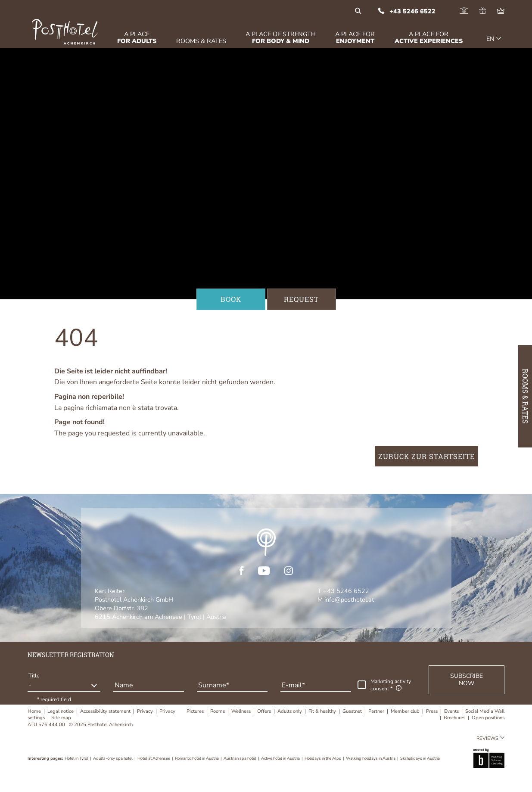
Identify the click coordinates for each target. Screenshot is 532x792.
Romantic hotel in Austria (197, 758)
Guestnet (353, 711)
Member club (406, 711)
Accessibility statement (106, 711)
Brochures (455, 718)
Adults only (290, 711)
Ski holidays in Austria (420, 758)
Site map (61, 718)
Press (432, 711)
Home (35, 711)
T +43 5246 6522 (343, 591)
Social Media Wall (485, 711)
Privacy (146, 711)
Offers (265, 711)
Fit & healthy (323, 711)
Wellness (242, 711)
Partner (377, 711)
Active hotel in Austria (281, 758)
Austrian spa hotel (240, 758)
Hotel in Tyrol (77, 758)
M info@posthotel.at (346, 599)
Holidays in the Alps (323, 758)
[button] (467, 680)
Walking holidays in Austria (371, 758)
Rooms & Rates (525, 396)
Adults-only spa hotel (113, 758)
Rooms (218, 711)
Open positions (488, 718)
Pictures (196, 711)
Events (452, 711)
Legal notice (61, 711)
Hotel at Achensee (154, 758)
